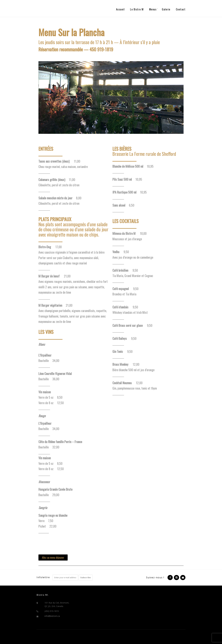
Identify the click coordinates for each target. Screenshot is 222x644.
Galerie (166, 9)
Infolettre (43, 577)
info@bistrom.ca (52, 616)
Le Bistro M (137, 9)
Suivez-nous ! (155, 577)
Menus (153, 9)
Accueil (120, 9)
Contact (181, 9)
